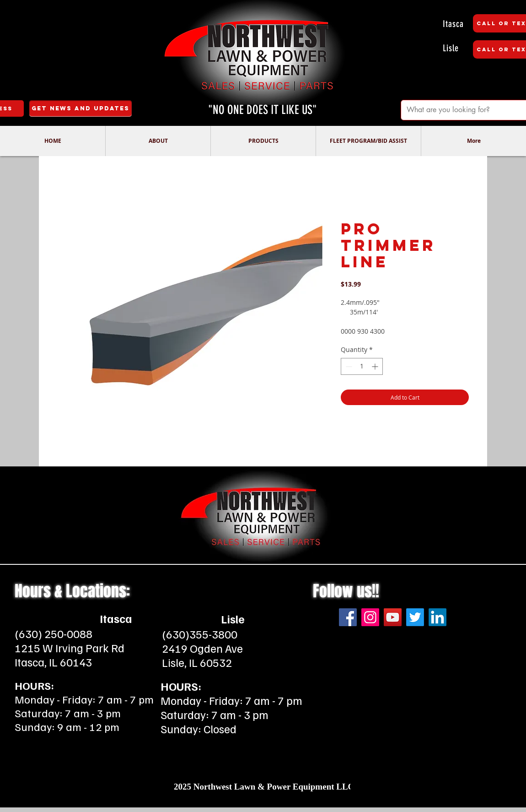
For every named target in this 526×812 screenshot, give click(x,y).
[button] (158, 141)
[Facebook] (348, 617)
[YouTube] (393, 617)
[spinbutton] (362, 366)
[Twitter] (415, 617)
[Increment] (376, 366)
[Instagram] (370, 617)
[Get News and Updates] (81, 108)
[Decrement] (348, 366)
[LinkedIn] (437, 617)
